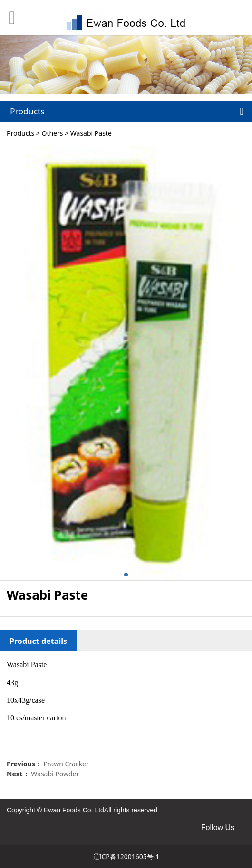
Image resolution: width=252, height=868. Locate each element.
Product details (38, 641)
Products (20, 133)
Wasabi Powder (55, 774)
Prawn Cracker (66, 764)
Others (52, 133)
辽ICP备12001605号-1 (126, 856)
